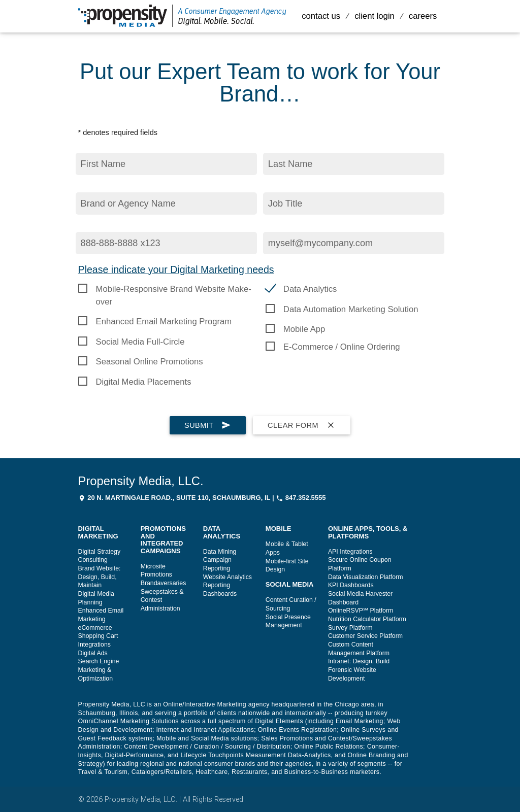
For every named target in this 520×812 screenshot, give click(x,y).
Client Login (375, 16)
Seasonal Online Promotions (150, 362)
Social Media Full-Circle (140, 342)
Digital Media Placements (144, 382)
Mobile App (304, 329)
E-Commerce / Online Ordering (342, 347)
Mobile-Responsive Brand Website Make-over (174, 290)
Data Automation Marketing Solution (351, 309)
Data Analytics (310, 289)
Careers (423, 16)
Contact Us (321, 16)
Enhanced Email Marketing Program (164, 322)
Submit (208, 425)
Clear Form (302, 425)
